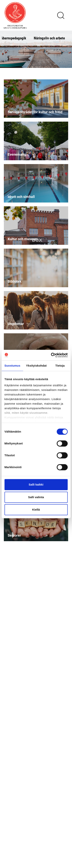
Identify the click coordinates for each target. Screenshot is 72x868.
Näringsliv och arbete (49, 38)
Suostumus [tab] (12, 366)
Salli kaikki (36, 484)
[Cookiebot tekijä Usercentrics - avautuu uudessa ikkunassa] (51, 355)
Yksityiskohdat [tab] (36, 366)
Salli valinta (36, 497)
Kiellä (36, 510)
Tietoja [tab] (60, 366)
